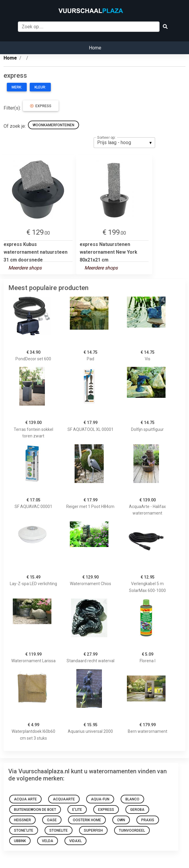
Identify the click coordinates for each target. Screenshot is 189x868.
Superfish (93, 830)
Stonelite (59, 830)
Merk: (17, 87)
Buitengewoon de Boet (35, 810)
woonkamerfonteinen (53, 125)
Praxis (148, 820)
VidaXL (75, 841)
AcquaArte (64, 799)
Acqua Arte (25, 799)
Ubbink (20, 841)
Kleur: (40, 87)
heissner (22, 820)
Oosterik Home (87, 820)
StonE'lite (24, 830)
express (41, 106)
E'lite (77, 810)
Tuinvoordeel (132, 830)
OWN (121, 820)
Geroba (137, 810)
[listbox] (124, 143)
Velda (48, 841)
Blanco (132, 799)
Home (95, 48)
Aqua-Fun (100, 799)
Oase (52, 820)
